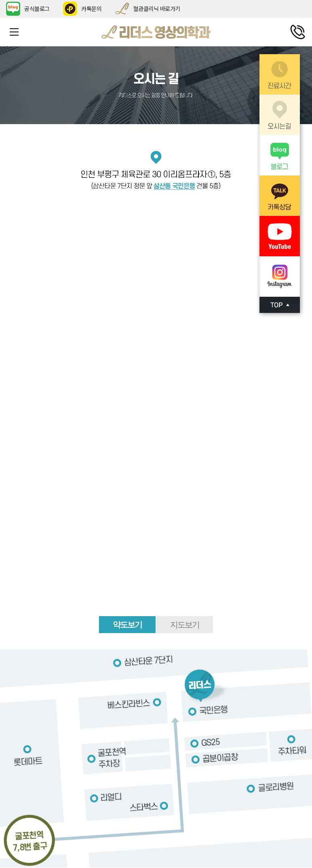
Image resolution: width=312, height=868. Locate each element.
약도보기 (127, 625)
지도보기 (185, 625)
